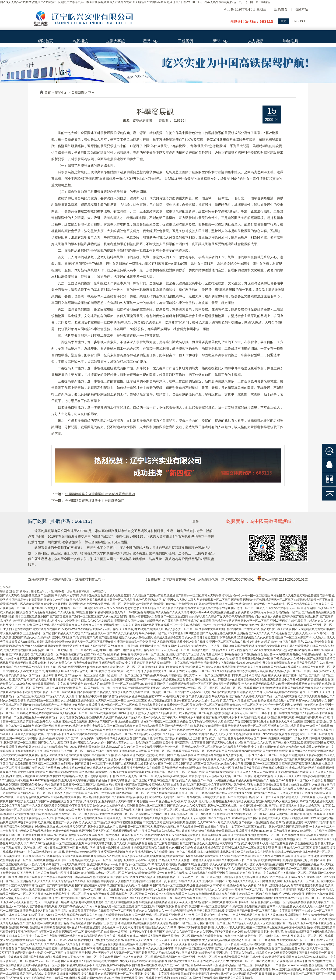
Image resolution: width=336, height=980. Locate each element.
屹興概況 (80, 41)
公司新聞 (78, 93)
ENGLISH (299, 21)
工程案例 (185, 41)
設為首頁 (281, 9)
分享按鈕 (6, 587)
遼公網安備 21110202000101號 (282, 579)
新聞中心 (220, 41)
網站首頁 (45, 41)
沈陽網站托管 (62, 579)
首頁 (48, 93)
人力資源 (255, 41)
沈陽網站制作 (38, 579)
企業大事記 (115, 41)
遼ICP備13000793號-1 (238, 579)
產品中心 (150, 41)
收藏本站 (301, 9)
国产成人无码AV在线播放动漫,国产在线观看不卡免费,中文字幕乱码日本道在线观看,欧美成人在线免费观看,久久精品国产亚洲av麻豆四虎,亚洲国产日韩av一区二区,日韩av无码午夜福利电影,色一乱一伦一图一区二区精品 (135, 2)
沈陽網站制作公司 (88, 579)
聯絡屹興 (290, 41)
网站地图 (276, 596)
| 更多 (195, 521)
